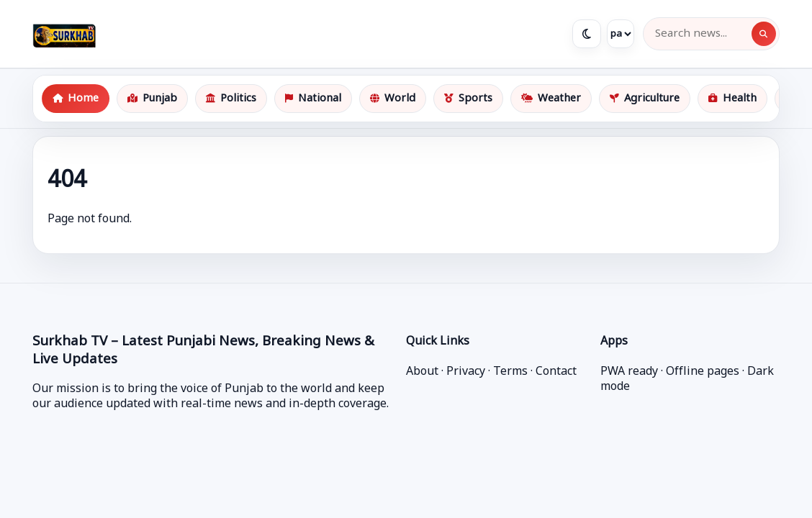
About (422, 372)
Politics (231, 99)
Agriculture (645, 99)
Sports (468, 99)
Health (732, 99)
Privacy (466, 372)
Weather (551, 99)
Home (76, 99)
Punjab (152, 99)
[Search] (764, 34)
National (313, 99)
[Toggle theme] (587, 34)
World (393, 99)
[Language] (621, 34)
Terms (510, 372)
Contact (556, 372)
